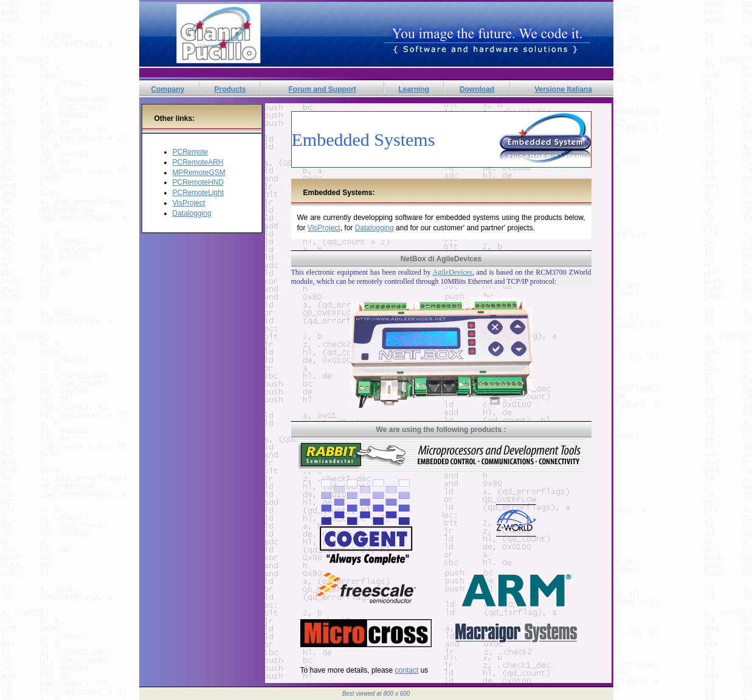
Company (167, 89)
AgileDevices (452, 272)
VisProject (189, 203)
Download (477, 89)
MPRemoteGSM (199, 173)
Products (230, 89)
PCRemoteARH (198, 162)
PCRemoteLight (198, 193)
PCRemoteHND (198, 182)
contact (407, 670)
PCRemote (191, 152)
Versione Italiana (563, 89)
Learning (414, 89)
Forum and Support (323, 89)
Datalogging (192, 213)
